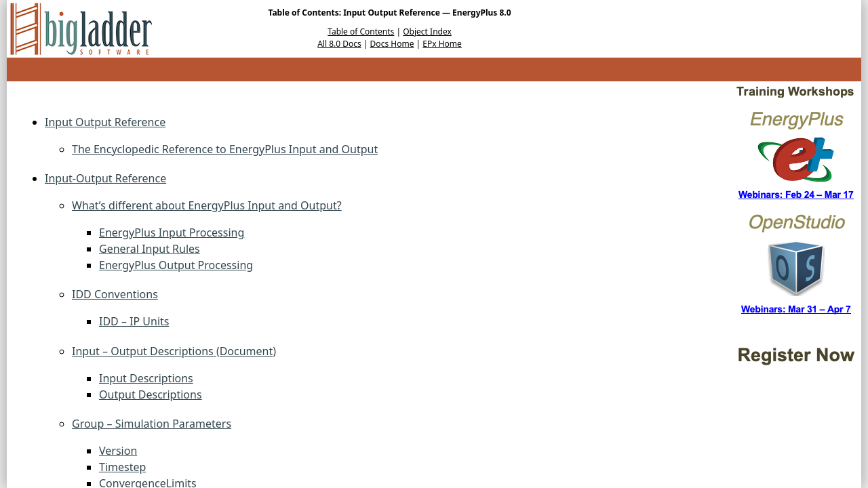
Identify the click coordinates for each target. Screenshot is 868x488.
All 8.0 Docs (339, 44)
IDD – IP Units (134, 321)
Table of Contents (361, 32)
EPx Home (442, 44)
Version (118, 451)
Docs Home (392, 44)
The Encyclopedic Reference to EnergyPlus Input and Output (225, 149)
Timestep (122, 467)
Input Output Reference (105, 122)
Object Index (427, 32)
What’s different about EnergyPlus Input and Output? (207, 205)
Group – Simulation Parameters (152, 424)
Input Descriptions (146, 378)
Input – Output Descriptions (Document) (174, 351)
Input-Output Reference (105, 178)
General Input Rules (150, 249)
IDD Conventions (115, 294)
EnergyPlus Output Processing (176, 265)
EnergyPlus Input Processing (172, 232)
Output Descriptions (151, 394)
